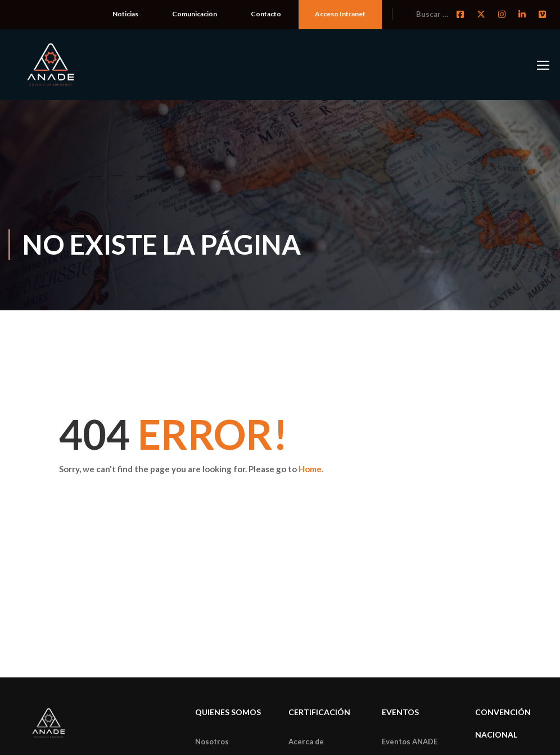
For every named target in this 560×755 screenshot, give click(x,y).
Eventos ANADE (410, 742)
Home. (311, 469)
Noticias (125, 14)
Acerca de (306, 742)
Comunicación (195, 14)
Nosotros (212, 742)
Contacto (266, 14)
